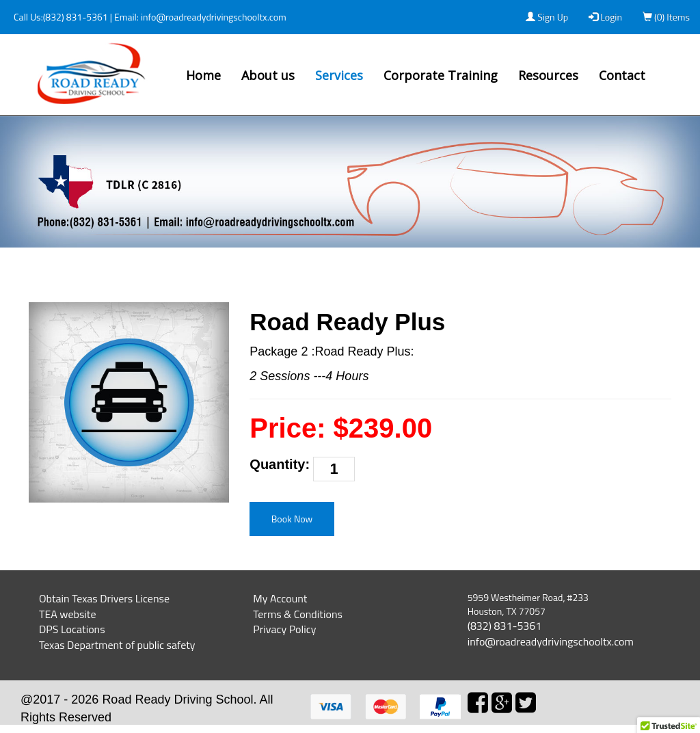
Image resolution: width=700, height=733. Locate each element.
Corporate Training (441, 75)
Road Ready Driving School (177, 699)
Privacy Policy (284, 629)
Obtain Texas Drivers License (104, 598)
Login (605, 17)
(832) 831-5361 (76, 17)
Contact (622, 75)
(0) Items (666, 17)
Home (203, 75)
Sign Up (547, 17)
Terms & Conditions (298, 614)
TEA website (68, 614)
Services (339, 75)
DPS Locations (72, 629)
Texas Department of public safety (117, 645)
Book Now (292, 519)
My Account (280, 598)
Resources (548, 75)
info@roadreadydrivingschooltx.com (213, 17)
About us (268, 75)
